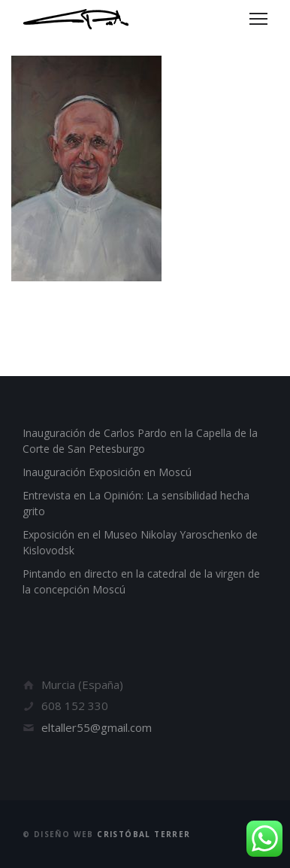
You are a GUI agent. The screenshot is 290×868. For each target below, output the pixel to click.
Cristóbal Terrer (143, 834)
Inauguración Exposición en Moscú (107, 472)
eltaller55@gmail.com (97, 727)
